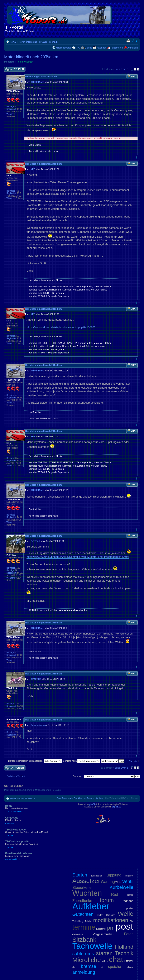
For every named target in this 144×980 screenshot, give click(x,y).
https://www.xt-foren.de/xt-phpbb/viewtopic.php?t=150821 (61, 327)
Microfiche (87, 960)
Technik (53, 42)
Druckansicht (128, 41)
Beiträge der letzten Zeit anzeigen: (35, 761)
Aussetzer (86, 881)
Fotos (129, 934)
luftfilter (129, 961)
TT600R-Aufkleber (35, 832)
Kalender (101, 48)
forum (107, 900)
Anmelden (133, 48)
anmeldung (84, 972)
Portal (13, 42)
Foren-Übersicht (28, 42)
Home (35, 809)
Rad (115, 894)
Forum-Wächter (25, 62)
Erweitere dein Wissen (35, 856)
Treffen (100, 915)
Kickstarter (101, 929)
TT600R (43, 42)
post (124, 926)
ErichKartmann (38, 725)
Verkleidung (78, 921)
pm (111, 928)
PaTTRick (35, 541)
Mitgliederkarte (63, 48)
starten (104, 953)
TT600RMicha (37, 82)
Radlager (111, 915)
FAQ (78, 48)
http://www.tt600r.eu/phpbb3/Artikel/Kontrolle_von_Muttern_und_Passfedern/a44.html (78, 557)
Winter (118, 882)
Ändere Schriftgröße (135, 41)
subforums (83, 954)
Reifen (130, 895)
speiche (115, 967)
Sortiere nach (81, 761)
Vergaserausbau (104, 934)
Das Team (62, 798)
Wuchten (87, 893)
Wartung (108, 882)
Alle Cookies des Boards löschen (86, 798)
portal (130, 908)
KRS (33, 169)
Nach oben (137, 157)
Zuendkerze (96, 876)
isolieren (129, 967)
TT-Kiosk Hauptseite (35, 844)
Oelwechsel (78, 935)
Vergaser (129, 876)
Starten (80, 875)
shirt (74, 967)
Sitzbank (84, 940)
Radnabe (127, 901)
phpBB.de (117, 807)
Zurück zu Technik (16, 776)
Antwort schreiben (15, 69)
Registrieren (117, 48)
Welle (126, 914)
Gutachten (83, 914)
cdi (102, 967)
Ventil (128, 881)
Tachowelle (93, 946)
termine (84, 927)
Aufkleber (91, 906)
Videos (105, 961)
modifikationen (111, 920)
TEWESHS (36, 679)
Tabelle (88, 921)
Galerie (88, 48)
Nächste (133, 761)
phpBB (92, 804)
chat (116, 959)
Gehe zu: (77, 776)
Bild (132, 921)
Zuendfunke (82, 901)
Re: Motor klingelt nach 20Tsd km (44, 164)
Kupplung (113, 875)
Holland (124, 947)
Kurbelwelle (121, 887)
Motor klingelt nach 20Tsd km (31, 57)
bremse (88, 966)
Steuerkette (82, 888)
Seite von (121, 69)
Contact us (35, 820)
